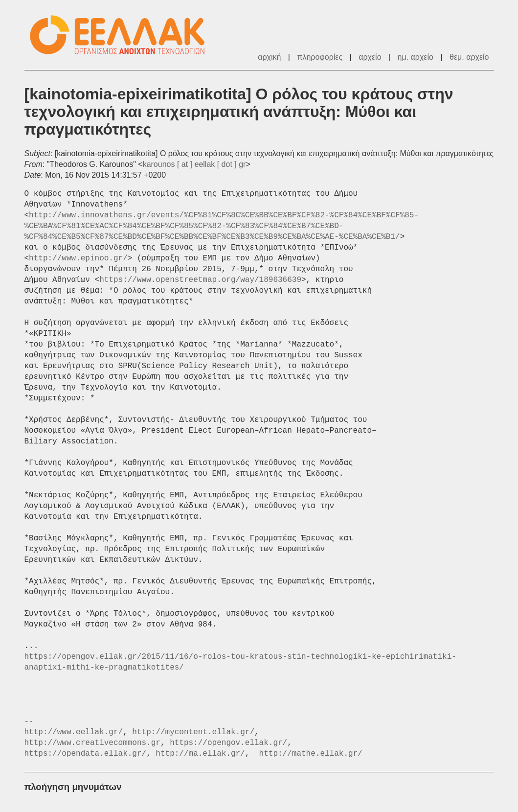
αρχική (269, 57)
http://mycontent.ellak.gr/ (193, 732)
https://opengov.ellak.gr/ (228, 743)
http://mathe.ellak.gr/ (311, 754)
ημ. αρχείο (416, 57)
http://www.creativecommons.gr (92, 743)
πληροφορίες (320, 57)
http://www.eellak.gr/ (74, 732)
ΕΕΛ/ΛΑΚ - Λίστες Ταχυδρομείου (122, 35)
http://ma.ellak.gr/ (200, 754)
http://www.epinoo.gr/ (78, 258)
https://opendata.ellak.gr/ (86, 754)
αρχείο (370, 57)
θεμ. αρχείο (469, 57)
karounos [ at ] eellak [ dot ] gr (194, 164)
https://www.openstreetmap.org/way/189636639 (200, 280)
